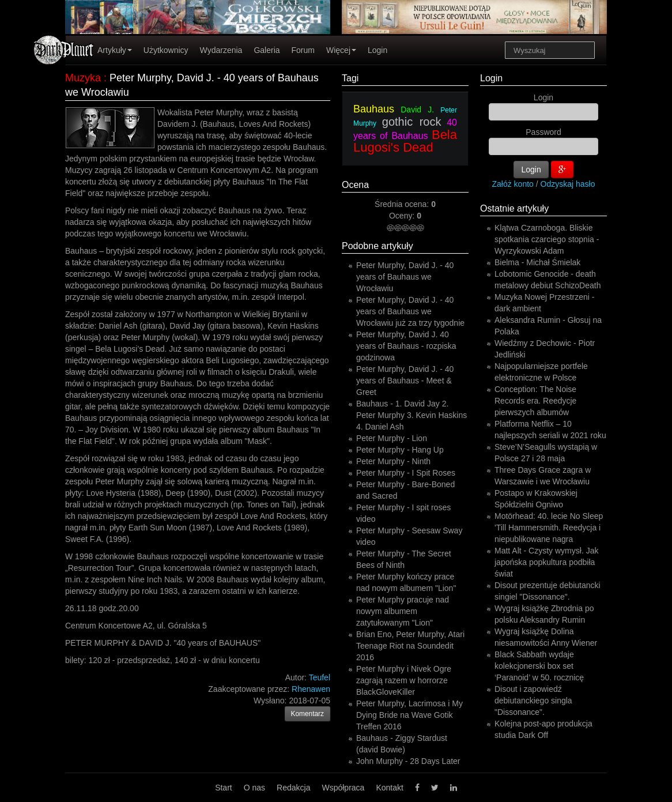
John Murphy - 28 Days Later (408, 761)
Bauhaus (374, 109)
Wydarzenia (221, 50)
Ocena (355, 185)
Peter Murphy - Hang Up (400, 450)
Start (224, 788)
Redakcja (293, 788)
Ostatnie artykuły (514, 208)
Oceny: (403, 216)
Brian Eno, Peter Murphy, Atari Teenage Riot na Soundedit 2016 (410, 646)
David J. (417, 110)
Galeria (267, 50)
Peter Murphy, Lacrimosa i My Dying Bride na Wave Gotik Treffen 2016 (409, 715)
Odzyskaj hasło (568, 184)
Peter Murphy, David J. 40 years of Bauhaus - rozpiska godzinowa (406, 346)
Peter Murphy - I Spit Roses (406, 473)
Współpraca (343, 788)
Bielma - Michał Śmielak (537, 262)
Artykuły (115, 50)
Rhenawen (311, 689)
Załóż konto (513, 184)
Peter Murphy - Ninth (393, 461)
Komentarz (308, 714)
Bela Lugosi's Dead (405, 141)
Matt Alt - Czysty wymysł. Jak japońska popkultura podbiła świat (546, 562)
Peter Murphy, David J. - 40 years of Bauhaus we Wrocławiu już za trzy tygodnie (410, 311)
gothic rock (412, 122)
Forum (303, 50)
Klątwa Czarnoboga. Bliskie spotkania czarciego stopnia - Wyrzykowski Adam (547, 239)
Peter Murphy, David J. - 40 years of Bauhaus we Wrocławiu (405, 277)
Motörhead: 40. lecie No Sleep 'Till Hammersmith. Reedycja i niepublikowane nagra (549, 528)
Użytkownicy (166, 50)
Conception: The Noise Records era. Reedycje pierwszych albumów (535, 401)
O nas (254, 788)
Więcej (341, 50)
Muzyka (83, 78)
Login (377, 50)
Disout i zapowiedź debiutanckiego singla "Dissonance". (533, 701)
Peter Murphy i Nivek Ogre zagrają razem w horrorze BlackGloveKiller (404, 680)
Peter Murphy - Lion (392, 438)
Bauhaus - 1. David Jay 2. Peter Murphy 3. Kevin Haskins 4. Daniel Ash (411, 415)
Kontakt (389, 788)
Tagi (350, 78)
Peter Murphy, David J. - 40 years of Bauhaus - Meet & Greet (405, 381)
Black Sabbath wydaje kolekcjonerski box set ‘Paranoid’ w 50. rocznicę (539, 666)
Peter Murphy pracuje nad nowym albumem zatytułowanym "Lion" (403, 611)
